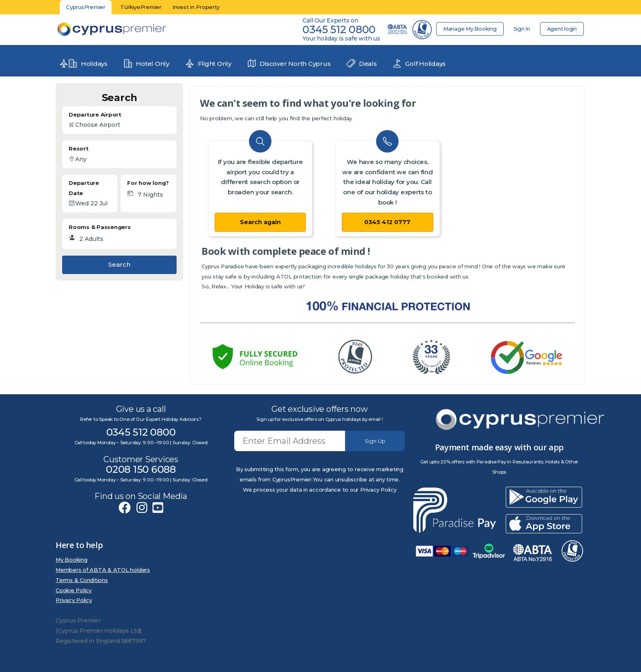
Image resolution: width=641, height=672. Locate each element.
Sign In (520, 29)
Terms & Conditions (82, 580)
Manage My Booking (467, 29)
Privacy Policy (74, 600)
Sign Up (375, 441)
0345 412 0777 (387, 222)
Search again (260, 222)
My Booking (72, 560)
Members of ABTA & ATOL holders (103, 570)
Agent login (561, 29)
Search (119, 264)
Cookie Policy (74, 590)
